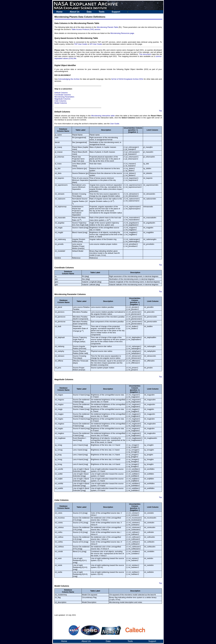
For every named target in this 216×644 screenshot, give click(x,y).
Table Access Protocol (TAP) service (86, 30)
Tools (102, 12)
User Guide (115, 124)
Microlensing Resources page (122, 33)
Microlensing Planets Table (108, 27)
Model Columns (61, 103)
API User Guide (96, 44)
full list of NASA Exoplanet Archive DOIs (127, 79)
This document (145, 55)
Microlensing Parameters (64, 97)
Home (59, 12)
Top (160, 111)
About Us (75, 12)
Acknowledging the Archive (69, 79)
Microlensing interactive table (103, 116)
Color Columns (60, 101)
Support (116, 12)
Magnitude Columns (62, 99)
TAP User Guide (81, 44)
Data (89, 12)
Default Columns (61, 93)
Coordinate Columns (63, 95)
